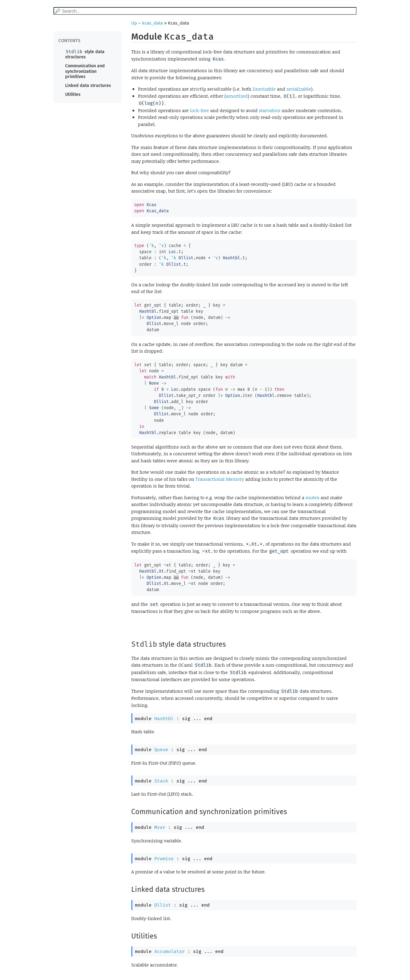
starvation (270, 110)
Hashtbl (164, 719)
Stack (161, 781)
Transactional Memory (220, 479)
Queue (161, 750)
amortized (237, 96)
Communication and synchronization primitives (85, 71)
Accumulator (170, 951)
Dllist (163, 905)
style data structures (85, 54)
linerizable (264, 89)
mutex (312, 497)
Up (134, 23)
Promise (164, 859)
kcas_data (152, 23)
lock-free (199, 110)
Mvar (160, 827)
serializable (299, 89)
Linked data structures (88, 86)
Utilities (73, 94)
